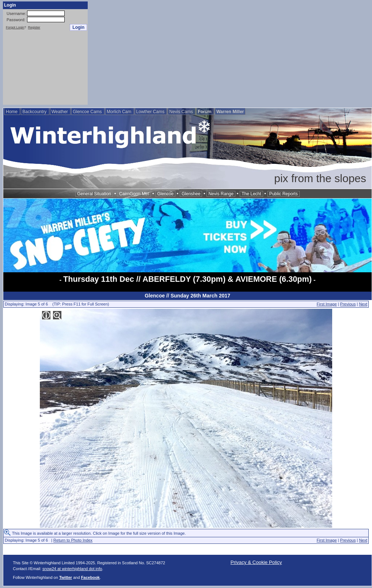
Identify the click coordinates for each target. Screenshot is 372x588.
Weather (60, 112)
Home (12, 112)
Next (363, 304)
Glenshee (191, 194)
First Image (327, 304)
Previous (348, 304)
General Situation (94, 194)
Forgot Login (15, 27)
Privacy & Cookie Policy (256, 562)
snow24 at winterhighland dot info (72, 569)
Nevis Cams (182, 112)
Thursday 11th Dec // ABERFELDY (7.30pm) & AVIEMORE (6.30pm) (187, 279)
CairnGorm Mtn (134, 194)
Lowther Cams (151, 112)
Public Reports (284, 194)
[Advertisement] (230, 53)
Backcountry (35, 112)
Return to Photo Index (73, 540)
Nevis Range (221, 194)
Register (34, 27)
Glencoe (165, 194)
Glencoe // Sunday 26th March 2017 (187, 296)
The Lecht (251, 194)
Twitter (66, 577)
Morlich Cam (120, 112)
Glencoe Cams (88, 112)
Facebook (90, 577)
